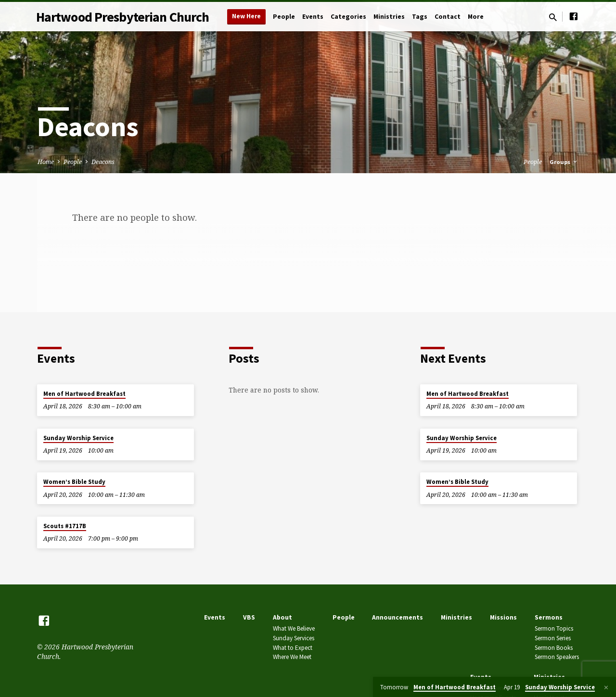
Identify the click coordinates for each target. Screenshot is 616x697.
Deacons (103, 162)
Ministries (389, 17)
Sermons (549, 617)
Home (46, 162)
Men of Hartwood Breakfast (84, 394)
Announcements (398, 617)
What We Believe (294, 628)
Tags (420, 17)
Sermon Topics (554, 628)
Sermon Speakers (557, 657)
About (282, 617)
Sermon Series (553, 638)
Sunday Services (294, 638)
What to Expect (293, 648)
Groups (564, 162)
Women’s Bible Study (74, 482)
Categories (348, 17)
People (284, 17)
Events (313, 17)
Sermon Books (554, 648)
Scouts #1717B (65, 526)
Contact (448, 17)
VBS (249, 617)
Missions (503, 617)
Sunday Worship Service (78, 438)
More (476, 17)
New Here (246, 16)
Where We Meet (292, 657)
